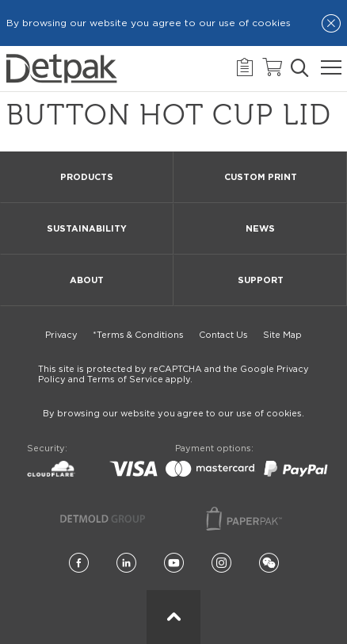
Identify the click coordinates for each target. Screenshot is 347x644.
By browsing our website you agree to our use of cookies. (173, 414)
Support (261, 280)
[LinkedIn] (126, 563)
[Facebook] (79, 563)
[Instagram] (221, 563)
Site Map (282, 335)
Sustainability (87, 229)
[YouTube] (174, 563)
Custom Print (261, 177)
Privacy (61, 335)
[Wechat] (269, 563)
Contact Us (223, 335)
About (87, 280)
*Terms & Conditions (138, 335)
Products (87, 177)
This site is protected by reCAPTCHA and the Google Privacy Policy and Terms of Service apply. (173, 374)
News (260, 229)
